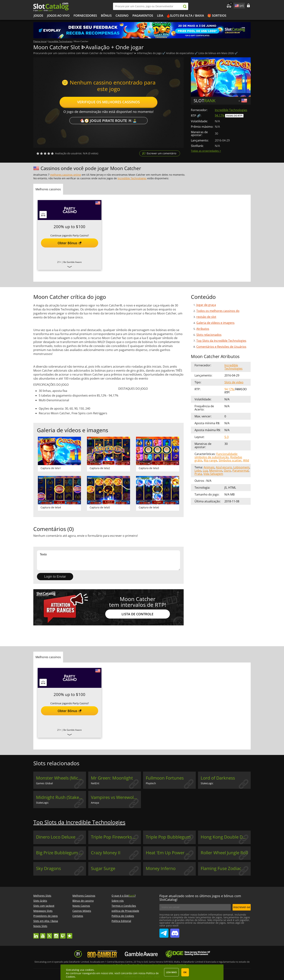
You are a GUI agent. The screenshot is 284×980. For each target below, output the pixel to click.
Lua (205, 471)
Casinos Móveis (82, 911)
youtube (43, 934)
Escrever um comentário (161, 153)
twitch (63, 934)
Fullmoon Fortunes (165, 778)
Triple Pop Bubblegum (168, 837)
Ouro (227, 471)
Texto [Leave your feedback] (108, 560)
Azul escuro (224, 467)
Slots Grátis (40, 901)
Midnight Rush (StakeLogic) (61, 797)
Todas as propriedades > (206, 151)
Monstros (216, 471)
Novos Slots (40, 926)
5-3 (226, 437)
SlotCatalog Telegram (164, 932)
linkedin (36, 934)
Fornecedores (85, 15)
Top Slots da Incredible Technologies (221, 341)
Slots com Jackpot (44, 906)
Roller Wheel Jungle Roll (224, 853)
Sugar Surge (103, 868)
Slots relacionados (209, 335)
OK (185, 972)
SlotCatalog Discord (175, 932)
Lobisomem (241, 467)
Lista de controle (137, 614)
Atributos (203, 329)
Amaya (95, 803)
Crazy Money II (106, 853)
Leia (160, 15)
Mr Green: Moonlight (112, 778)
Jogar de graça (206, 305)
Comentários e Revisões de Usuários (221, 347)
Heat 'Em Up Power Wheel (171, 853)
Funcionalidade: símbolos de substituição (216, 456)
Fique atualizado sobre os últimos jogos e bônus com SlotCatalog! (200, 898)
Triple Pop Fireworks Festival (116, 837)
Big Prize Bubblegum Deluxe (61, 853)
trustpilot (70, 934)
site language (236, 5)
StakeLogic (207, 783)
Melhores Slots (42, 896)
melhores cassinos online (66, 175)
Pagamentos (143, 15)
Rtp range (210, 460)
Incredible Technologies (231, 110)
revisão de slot (206, 317)
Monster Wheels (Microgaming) (61, 778)
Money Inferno (161, 868)
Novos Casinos (81, 906)
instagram (56, 934)
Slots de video (234, 382)
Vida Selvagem (213, 474)
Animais (209, 467)
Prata (198, 474)
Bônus (106, 15)
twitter (49, 934)
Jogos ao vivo (58, 15)
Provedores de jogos (46, 916)
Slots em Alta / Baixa (187, 15)
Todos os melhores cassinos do (218, 311)
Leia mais (171, 972)
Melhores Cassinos (84, 896)
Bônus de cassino (83, 901)
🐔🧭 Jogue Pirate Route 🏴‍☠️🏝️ (108, 121)
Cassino (122, 15)
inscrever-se (242, 907)
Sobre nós (118, 901)
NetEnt (95, 783)
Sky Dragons (48, 868)
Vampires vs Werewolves (116, 797)
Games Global (44, 783)
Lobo (198, 471)
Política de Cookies (123, 916)
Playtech (151, 783)
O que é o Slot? (124, 896)
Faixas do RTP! (234, 116)
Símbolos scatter (230, 460)
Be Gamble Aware (73, 262)
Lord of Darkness (218, 778)
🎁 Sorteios (217, 15)
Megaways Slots (43, 911)
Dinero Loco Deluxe (56, 837)
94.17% (220, 115)
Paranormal (241, 471)
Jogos (38, 15)
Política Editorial (121, 921)
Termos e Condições (124, 906)
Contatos (78, 916)
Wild (246, 460)
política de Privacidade (125, 911)
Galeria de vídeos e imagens (215, 323)
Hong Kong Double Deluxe (226, 837)
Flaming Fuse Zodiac (221, 868)
